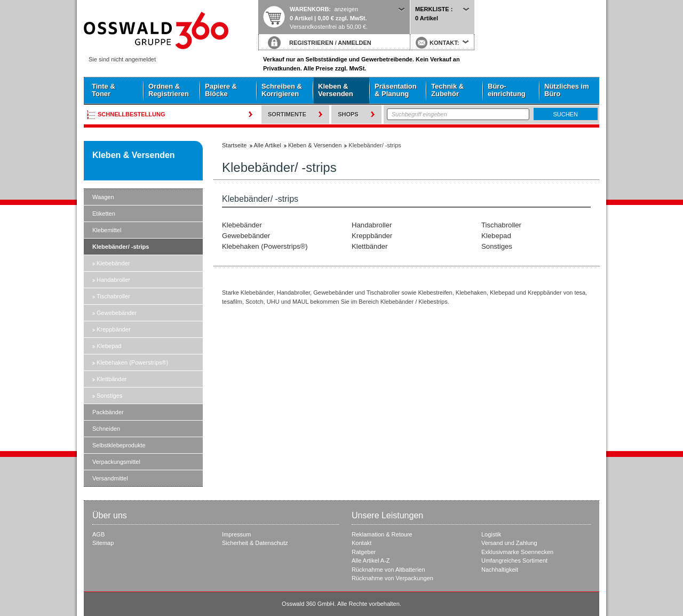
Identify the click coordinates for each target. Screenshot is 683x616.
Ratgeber (364, 552)
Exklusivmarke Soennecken (517, 552)
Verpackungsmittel (116, 462)
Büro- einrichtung (507, 90)
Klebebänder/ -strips (121, 247)
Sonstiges (109, 396)
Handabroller (113, 280)
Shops (348, 114)
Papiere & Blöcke (221, 90)
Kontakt (362, 543)
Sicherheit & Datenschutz (255, 543)
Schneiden (106, 429)
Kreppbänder (114, 329)
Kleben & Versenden (336, 90)
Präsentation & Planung (396, 90)
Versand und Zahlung (509, 543)
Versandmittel (110, 478)
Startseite (171, 30)
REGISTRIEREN (311, 43)
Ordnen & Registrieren (169, 90)
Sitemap (103, 543)
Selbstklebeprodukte (119, 445)
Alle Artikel (268, 145)
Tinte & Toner (104, 90)
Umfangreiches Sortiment (514, 560)
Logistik (491, 534)
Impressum (236, 534)
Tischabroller (113, 296)
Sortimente (287, 114)
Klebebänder (113, 263)
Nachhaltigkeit (500, 570)
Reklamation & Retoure (382, 534)
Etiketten (104, 214)
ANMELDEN (354, 43)
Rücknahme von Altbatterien (388, 570)
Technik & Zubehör (447, 90)
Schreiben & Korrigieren (282, 90)
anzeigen (346, 9)
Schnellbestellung (132, 114)
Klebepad (109, 346)
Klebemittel (107, 230)
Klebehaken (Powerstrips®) (132, 362)
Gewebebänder (117, 313)
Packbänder (108, 412)
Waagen (103, 197)
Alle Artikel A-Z (371, 560)
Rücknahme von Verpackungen (392, 578)
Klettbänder (112, 379)
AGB (98, 534)
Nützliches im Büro (567, 90)
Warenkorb (309, 9)
